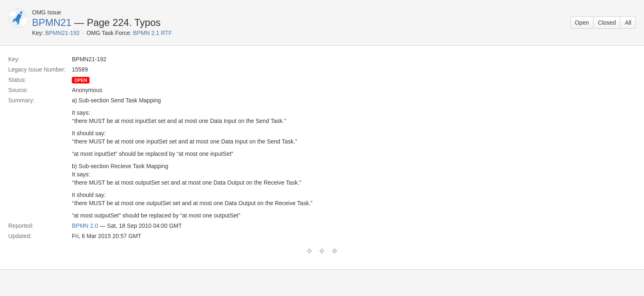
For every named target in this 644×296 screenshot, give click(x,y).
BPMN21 (52, 22)
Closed (607, 23)
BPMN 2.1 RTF (153, 33)
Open (582, 23)
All (628, 23)
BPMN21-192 (62, 33)
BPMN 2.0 (85, 226)
